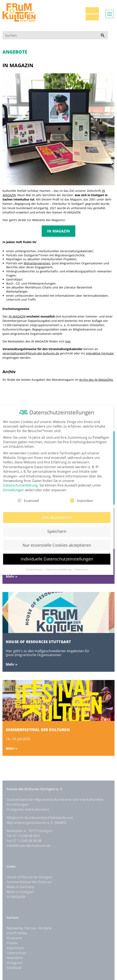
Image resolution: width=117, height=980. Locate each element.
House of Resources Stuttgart (30, 877)
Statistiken (82, 500)
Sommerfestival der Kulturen (29, 882)
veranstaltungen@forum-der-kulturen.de (31, 353)
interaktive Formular (100, 353)
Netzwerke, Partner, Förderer (29, 928)
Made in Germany (20, 887)
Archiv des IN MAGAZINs (96, 380)
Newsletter (15, 958)
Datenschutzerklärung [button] (59, 569)
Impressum (15, 948)
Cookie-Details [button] (34, 569)
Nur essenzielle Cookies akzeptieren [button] (57, 545)
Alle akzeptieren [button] (57, 517)
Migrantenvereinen (37, 263)
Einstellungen (14, 490)
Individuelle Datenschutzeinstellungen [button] (57, 559)
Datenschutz (16, 953)
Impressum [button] (81, 569)
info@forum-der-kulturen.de (29, 846)
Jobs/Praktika (17, 933)
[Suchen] (50, 35)
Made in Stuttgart (20, 892)
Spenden (92, 14)
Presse (12, 943)
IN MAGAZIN (58, 231)
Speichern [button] (57, 531)
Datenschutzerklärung (20, 485)
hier (68, 341)
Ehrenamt (14, 938)
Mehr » (12, 576)
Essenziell (28, 500)
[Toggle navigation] (110, 14)
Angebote (15, 52)
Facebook (14, 968)
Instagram (15, 963)
